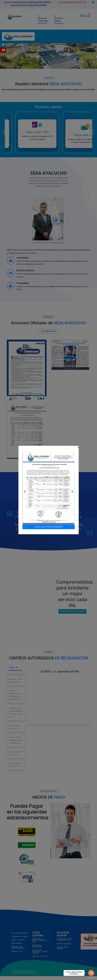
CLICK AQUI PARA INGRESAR (49, 527)
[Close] (49, 447)
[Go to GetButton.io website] (91, 978)
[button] (25, 491)
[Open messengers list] (91, 973)
